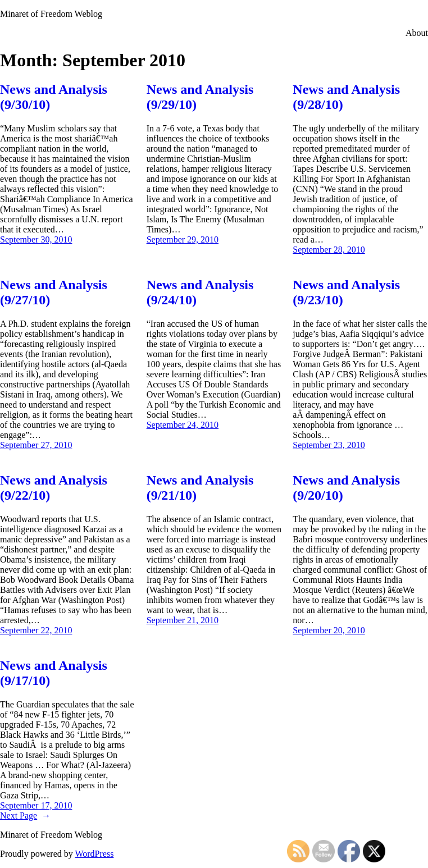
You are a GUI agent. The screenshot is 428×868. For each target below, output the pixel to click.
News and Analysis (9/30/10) (54, 97)
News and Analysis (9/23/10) (346, 292)
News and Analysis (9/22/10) (54, 488)
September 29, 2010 (183, 239)
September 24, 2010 (183, 425)
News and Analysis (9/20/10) (346, 488)
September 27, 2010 (36, 445)
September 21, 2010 (183, 620)
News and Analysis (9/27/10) (54, 292)
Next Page (25, 816)
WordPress (94, 854)
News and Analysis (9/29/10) (200, 97)
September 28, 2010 (329, 250)
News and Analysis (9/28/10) (346, 97)
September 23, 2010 (329, 445)
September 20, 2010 (329, 630)
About (417, 33)
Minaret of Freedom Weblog (51, 14)
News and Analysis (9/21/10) (200, 488)
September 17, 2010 (36, 805)
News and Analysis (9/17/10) (54, 673)
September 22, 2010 (36, 630)
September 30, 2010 (36, 239)
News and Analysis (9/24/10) (200, 292)
